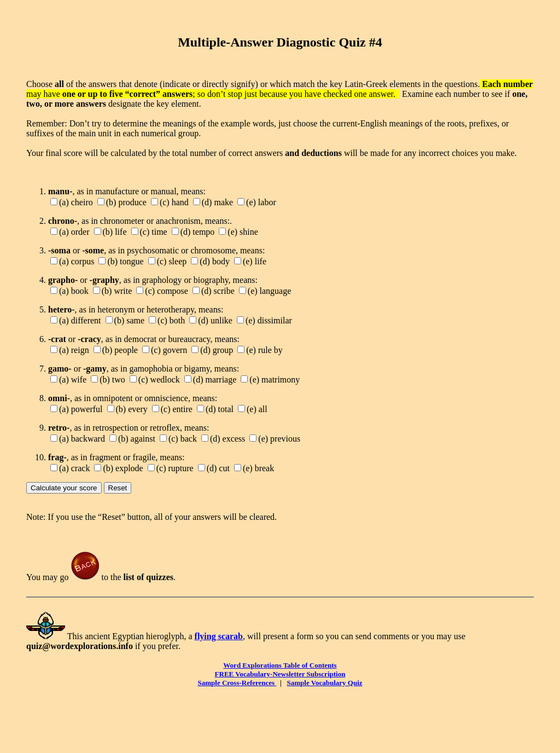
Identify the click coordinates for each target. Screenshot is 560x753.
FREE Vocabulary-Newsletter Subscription (280, 674)
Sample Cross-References (237, 683)
